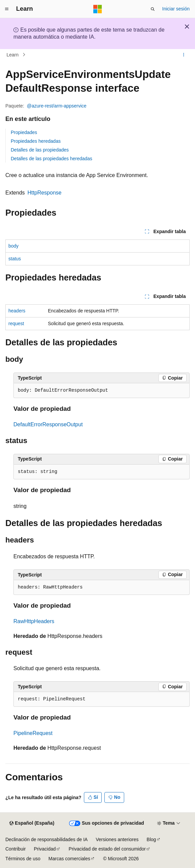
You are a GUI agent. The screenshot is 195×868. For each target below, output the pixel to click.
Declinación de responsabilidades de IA (46, 839)
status (15, 259)
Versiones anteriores (117, 839)
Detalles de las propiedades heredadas (52, 159)
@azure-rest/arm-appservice (57, 106)
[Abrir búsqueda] (153, 9)
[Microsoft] (98, 9)
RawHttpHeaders (34, 621)
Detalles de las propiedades (40, 150)
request (16, 323)
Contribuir (16, 849)
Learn (13, 55)
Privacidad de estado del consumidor (107, 849)
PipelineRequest (33, 733)
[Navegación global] (7, 9)
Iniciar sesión (176, 9)
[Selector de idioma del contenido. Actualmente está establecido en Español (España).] (32, 823)
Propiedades (24, 132)
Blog (151, 839)
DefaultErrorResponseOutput (48, 424)
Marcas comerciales (69, 859)
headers (17, 311)
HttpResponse (44, 193)
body (13, 246)
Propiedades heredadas (36, 141)
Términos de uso (23, 859)
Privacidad (45, 849)
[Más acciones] (184, 55)
